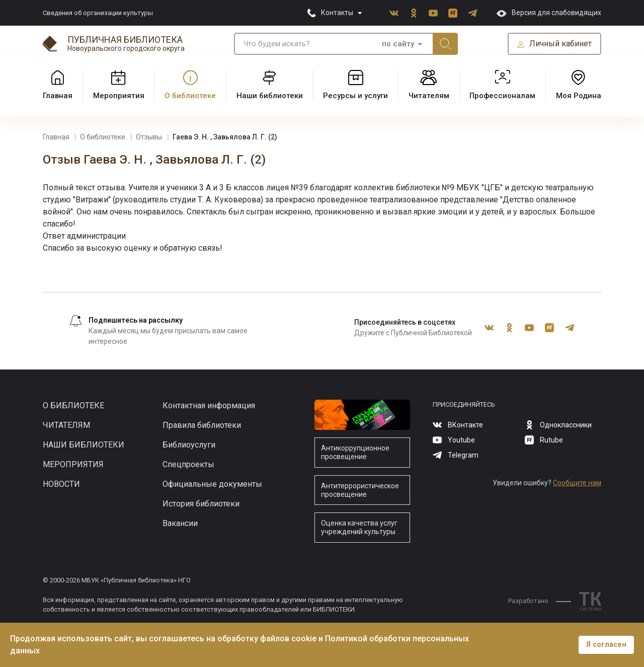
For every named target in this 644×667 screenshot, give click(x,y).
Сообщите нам (577, 483)
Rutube (453, 13)
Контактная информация (209, 405)
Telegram (472, 13)
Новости (61, 484)
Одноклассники (414, 13)
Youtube (433, 13)
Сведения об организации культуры (98, 13)
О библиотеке (73, 405)
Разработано (540, 601)
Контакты (337, 13)
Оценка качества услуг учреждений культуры (359, 527)
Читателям (66, 425)
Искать (445, 44)
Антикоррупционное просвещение (355, 452)
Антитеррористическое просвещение (360, 490)
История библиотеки (201, 504)
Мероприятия (73, 464)
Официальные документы (212, 484)
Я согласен (606, 645)
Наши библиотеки (84, 445)
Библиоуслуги (189, 445)
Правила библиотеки (202, 425)
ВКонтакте (394, 13)
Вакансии (180, 523)
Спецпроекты (188, 464)
